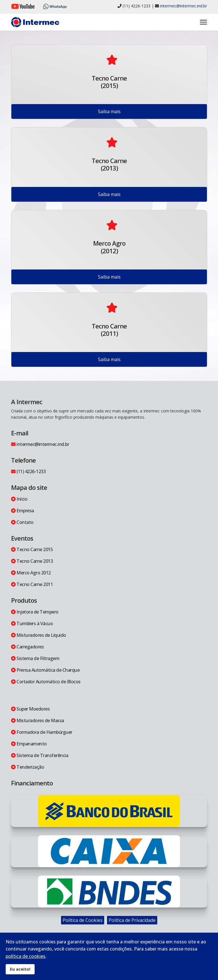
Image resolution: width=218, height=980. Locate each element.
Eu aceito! (20, 969)
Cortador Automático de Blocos (46, 682)
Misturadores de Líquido (39, 635)
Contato (22, 522)
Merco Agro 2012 (31, 573)
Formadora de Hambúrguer (42, 732)
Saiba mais (109, 111)
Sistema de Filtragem (35, 658)
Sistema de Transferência (40, 755)
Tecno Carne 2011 (32, 584)
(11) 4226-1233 (28, 471)
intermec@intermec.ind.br (184, 6)
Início (19, 499)
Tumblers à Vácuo (32, 623)
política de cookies (26, 956)
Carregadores (27, 647)
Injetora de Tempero (35, 612)
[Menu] (203, 22)
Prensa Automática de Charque (45, 670)
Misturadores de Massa (38, 720)
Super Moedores (30, 709)
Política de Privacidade (132, 920)
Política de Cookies (83, 920)
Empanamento (29, 744)
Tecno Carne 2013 (32, 561)
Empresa (23, 511)
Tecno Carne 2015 (32, 549)
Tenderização (28, 767)
